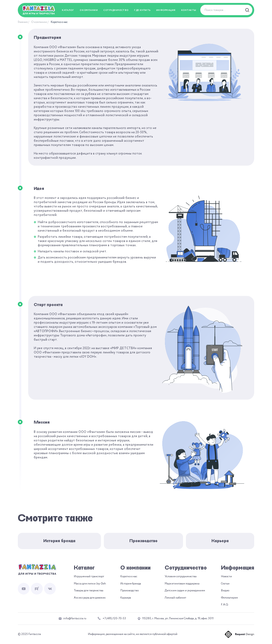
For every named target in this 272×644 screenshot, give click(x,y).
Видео (225, 591)
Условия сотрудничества (181, 576)
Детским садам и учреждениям (185, 591)
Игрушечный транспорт (89, 576)
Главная (23, 22)
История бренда (59, 541)
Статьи (225, 584)
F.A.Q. (225, 605)
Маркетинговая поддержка (182, 584)
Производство (143, 541)
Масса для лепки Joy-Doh (90, 584)
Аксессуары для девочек (90, 598)
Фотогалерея (229, 598)
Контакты (189, 10)
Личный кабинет (175, 598)
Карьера (220, 541)
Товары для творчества (89, 591)
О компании (39, 22)
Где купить (142, 10)
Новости (226, 576)
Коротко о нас (59, 22)
